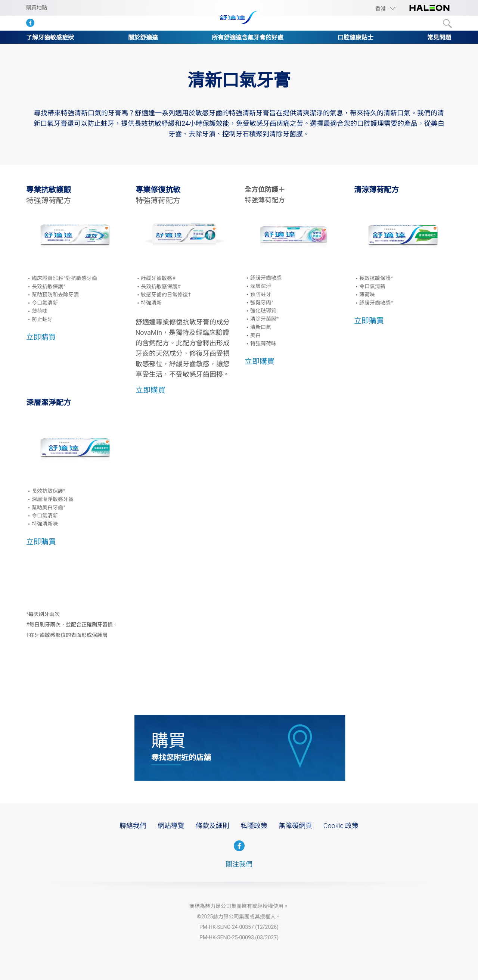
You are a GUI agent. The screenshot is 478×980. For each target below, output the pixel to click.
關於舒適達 (143, 38)
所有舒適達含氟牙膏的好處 (248, 38)
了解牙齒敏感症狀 (50, 38)
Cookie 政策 (341, 826)
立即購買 (41, 337)
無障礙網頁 (295, 826)
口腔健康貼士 (356, 38)
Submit (447, 24)
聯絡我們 (133, 826)
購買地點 (37, 7)
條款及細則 (212, 826)
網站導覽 (171, 826)
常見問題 (439, 38)
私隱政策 (254, 826)
